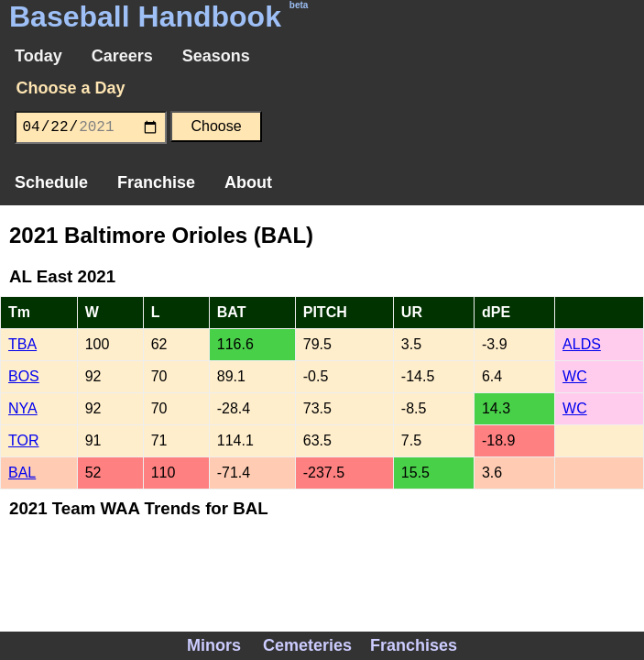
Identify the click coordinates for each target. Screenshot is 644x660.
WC (575, 376)
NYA (23, 408)
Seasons (216, 56)
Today (38, 56)
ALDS (582, 344)
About (248, 182)
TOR (23, 440)
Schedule (51, 182)
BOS (24, 376)
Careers (122, 56)
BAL (22, 473)
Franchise (156, 182)
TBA (22, 344)
